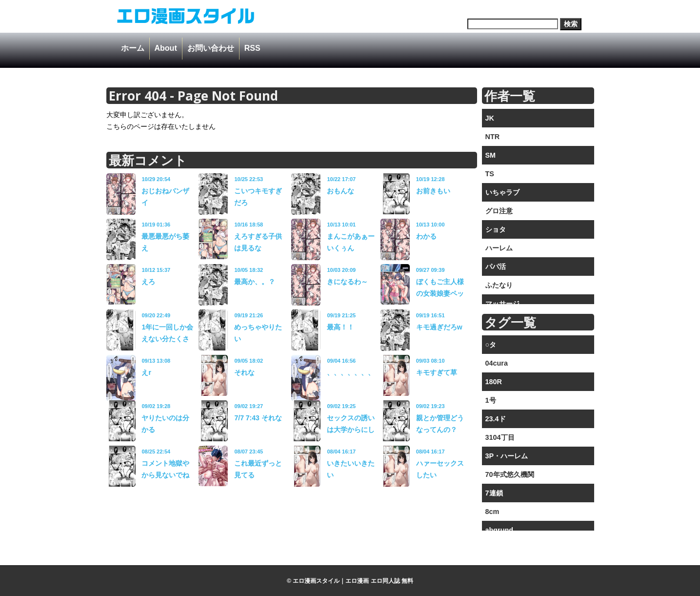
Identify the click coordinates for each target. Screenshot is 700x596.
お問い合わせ (211, 48)
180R (494, 382)
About (166, 48)
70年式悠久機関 (510, 474)
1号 (491, 400)
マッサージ (502, 304)
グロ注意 (499, 211)
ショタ (496, 229)
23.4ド (496, 419)
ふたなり (499, 285)
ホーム (133, 48)
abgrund (500, 530)
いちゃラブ (502, 192)
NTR (493, 137)
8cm (492, 512)
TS (490, 174)
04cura (497, 363)
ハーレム (499, 248)
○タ (491, 345)
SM (491, 155)
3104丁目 (500, 437)
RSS (252, 48)
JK (490, 118)
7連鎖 (494, 493)
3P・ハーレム (507, 456)
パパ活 (496, 267)
